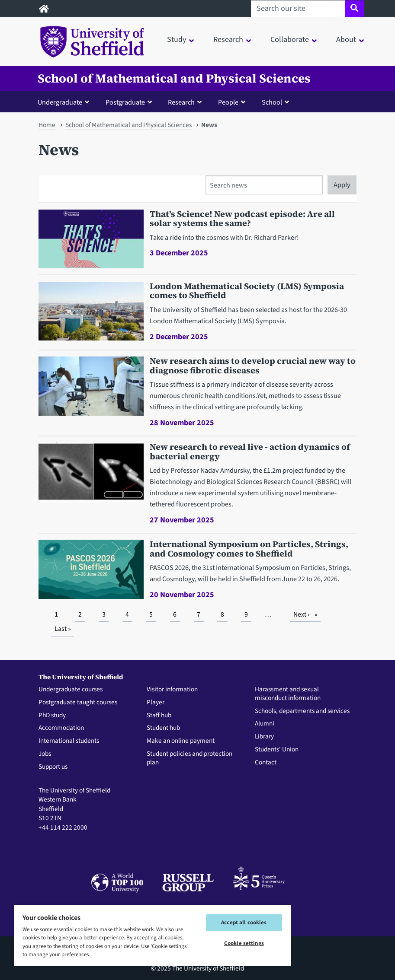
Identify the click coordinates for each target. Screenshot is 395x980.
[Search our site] (298, 9)
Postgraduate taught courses (78, 703)
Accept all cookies (244, 923)
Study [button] (177, 40)
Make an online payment (181, 741)
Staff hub (159, 716)
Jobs (45, 754)
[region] (152, 935)
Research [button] (228, 40)
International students (69, 741)
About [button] (346, 40)
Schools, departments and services (302, 711)
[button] (65, 102)
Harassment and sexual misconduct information (288, 694)
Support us (53, 767)
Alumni (265, 724)
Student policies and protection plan (189, 758)
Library (264, 737)
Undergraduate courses (71, 690)
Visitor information (172, 690)
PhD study (52, 716)
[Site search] (354, 9)
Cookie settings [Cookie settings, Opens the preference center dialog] (244, 943)
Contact (266, 763)
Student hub (163, 728)
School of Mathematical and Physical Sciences (174, 78)
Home (47, 125)
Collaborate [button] (290, 40)
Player (156, 703)
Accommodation (61, 728)
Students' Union (277, 750)
